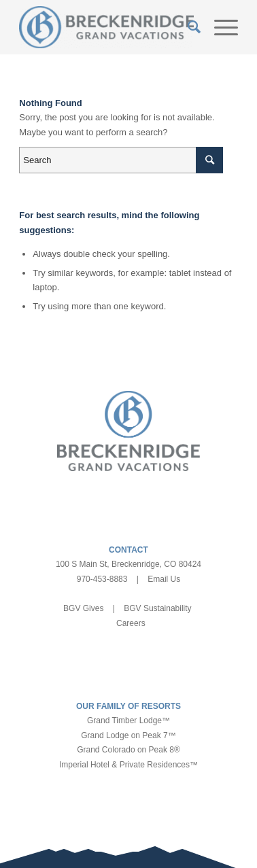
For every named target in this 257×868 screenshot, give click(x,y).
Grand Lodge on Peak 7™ (128, 735)
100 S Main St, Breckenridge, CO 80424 (128, 564)
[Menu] (219, 27)
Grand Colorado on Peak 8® (128, 750)
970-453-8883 (102, 579)
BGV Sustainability (157, 608)
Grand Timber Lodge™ (128, 721)
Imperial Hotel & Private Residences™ (128, 765)
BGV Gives (83, 608)
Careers (131, 623)
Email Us (164, 579)
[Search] (187, 27)
